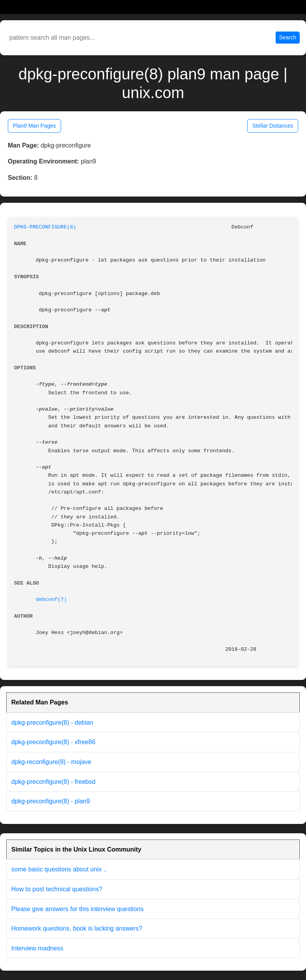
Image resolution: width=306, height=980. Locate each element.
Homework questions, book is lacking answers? (77, 928)
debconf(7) (51, 600)
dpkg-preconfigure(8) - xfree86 (53, 742)
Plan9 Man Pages (34, 126)
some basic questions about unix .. (59, 869)
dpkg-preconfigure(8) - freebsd (53, 782)
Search (288, 37)
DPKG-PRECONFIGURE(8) (45, 227)
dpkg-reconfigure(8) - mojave (51, 762)
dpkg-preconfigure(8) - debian (52, 723)
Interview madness (37, 948)
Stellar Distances (273, 126)
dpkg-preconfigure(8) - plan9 (51, 801)
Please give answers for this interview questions (77, 909)
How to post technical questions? (57, 889)
